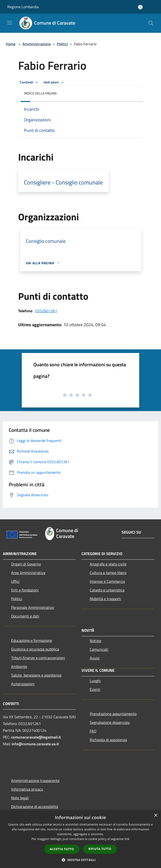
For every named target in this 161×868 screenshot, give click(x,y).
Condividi (30, 82)
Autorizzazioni (23, 684)
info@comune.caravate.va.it (35, 744)
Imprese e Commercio (107, 581)
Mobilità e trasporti (105, 599)
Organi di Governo (26, 564)
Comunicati (99, 649)
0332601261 (46, 311)
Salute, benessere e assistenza (36, 675)
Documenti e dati (25, 616)
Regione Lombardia (23, 7)
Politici (62, 44)
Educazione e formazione (32, 640)
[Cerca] (151, 23)
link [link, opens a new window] (127, 839)
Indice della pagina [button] (40, 93)
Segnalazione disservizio (110, 722)
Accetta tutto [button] (62, 849)
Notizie (95, 641)
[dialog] (80, 839)
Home (11, 44)
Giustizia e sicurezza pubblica (35, 649)
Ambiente (19, 666)
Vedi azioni (54, 82)
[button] (80, 860)
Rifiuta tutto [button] (100, 849)
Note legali (20, 798)
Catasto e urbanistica (107, 590)
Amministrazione (37, 44)
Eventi (95, 689)
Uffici (15, 581)
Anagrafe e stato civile (108, 564)
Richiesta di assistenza (108, 740)
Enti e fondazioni (25, 590)
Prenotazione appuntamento (113, 714)
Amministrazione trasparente (35, 780)
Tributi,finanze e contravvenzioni (38, 658)
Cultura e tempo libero (108, 573)
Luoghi (95, 681)
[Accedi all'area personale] (140, 7)
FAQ (93, 731)
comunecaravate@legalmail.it (36, 737)
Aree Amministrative (28, 573)
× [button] (156, 816)
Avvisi (95, 658)
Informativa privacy (27, 789)
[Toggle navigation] (10, 23)
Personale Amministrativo (33, 607)
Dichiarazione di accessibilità (35, 807)
